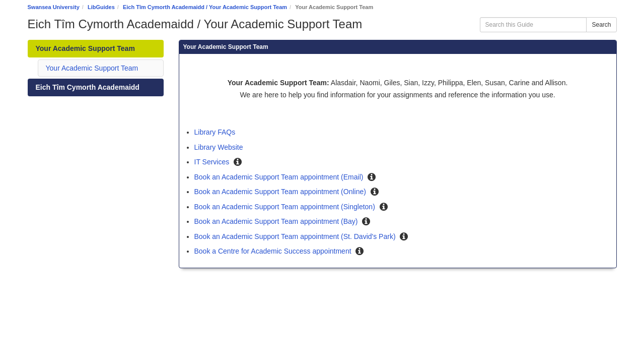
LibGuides (101, 7)
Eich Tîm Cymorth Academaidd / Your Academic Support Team (205, 7)
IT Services (213, 162)
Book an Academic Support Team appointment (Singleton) (286, 207)
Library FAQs (215, 132)
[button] (238, 162)
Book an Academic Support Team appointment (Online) (281, 192)
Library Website (219, 147)
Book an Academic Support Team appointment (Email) (280, 177)
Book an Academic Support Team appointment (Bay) (277, 221)
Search (601, 25)
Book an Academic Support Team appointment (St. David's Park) (296, 236)
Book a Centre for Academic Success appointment (274, 251)
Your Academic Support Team (92, 68)
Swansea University (54, 7)
